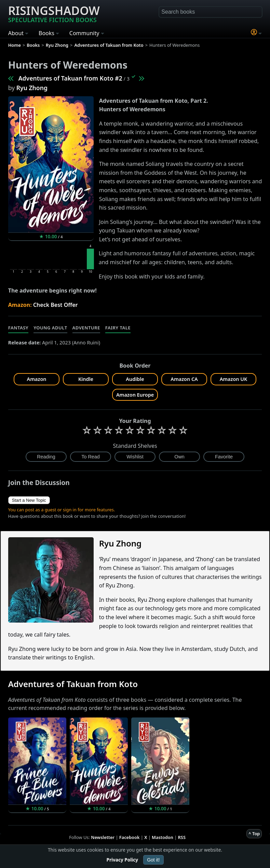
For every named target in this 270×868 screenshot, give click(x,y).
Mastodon (163, 837)
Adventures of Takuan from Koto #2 (70, 78)
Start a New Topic (29, 500)
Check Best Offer (56, 305)
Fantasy (18, 328)
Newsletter (103, 837)
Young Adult (50, 328)
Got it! (153, 860)
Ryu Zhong (32, 88)
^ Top (254, 834)
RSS (182, 837)
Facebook (130, 837)
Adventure (86, 328)
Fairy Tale (118, 328)
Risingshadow (54, 13)
